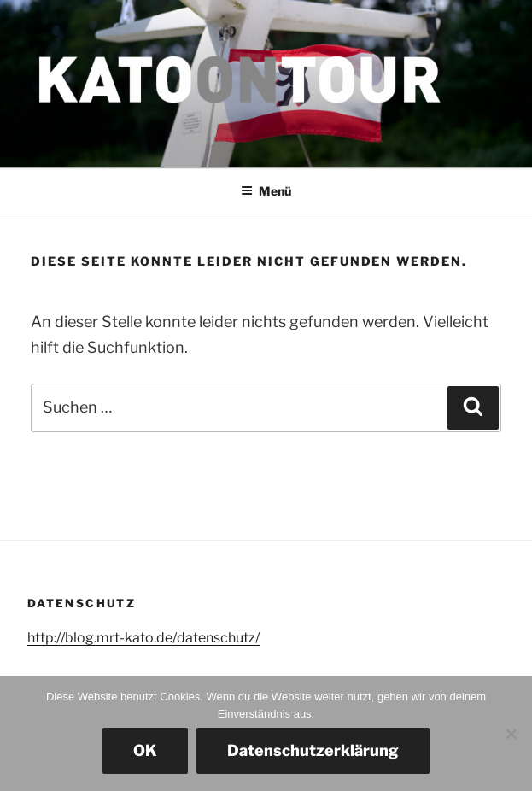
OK (145, 750)
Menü (266, 191)
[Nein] (511, 734)
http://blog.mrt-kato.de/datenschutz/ (143, 638)
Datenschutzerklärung (313, 750)
